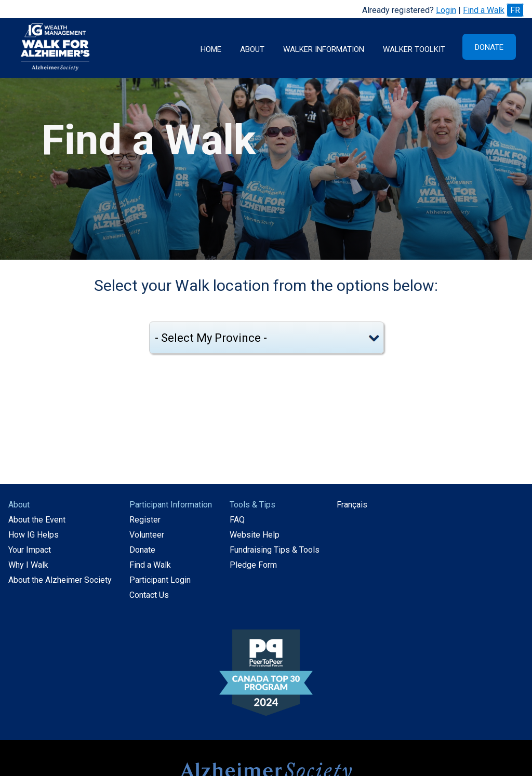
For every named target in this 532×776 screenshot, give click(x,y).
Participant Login (160, 580)
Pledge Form (253, 565)
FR (515, 10)
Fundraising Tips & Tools (275, 550)
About (252, 49)
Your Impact (30, 550)
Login (446, 10)
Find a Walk (484, 10)
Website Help (255, 535)
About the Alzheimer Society (60, 580)
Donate (489, 47)
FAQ (237, 520)
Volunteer (147, 535)
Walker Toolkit (414, 49)
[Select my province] (267, 338)
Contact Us (149, 595)
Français (352, 505)
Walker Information (324, 49)
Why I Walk (28, 565)
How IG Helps (34, 535)
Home (211, 49)
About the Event (37, 520)
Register (145, 520)
